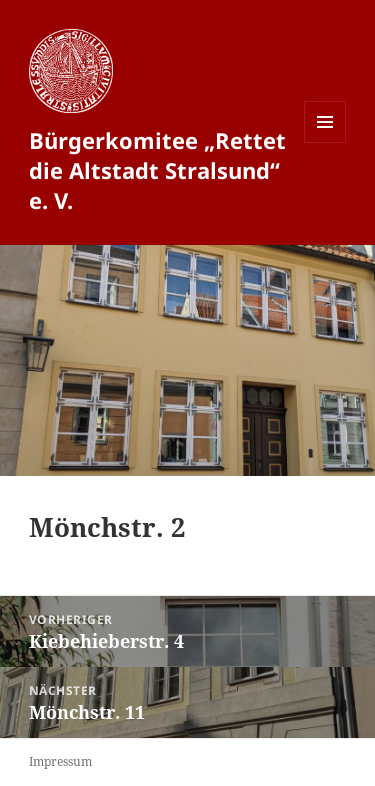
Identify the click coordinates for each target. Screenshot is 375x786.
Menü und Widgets (325, 142)
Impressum (60, 761)
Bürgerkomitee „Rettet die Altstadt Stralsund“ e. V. (157, 170)
